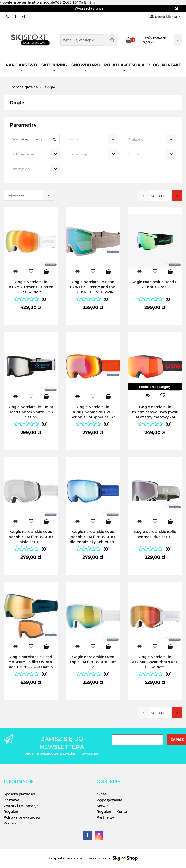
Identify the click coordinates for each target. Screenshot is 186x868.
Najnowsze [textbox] (15, 195)
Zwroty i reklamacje (21, 806)
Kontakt (171, 65)
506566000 (8, 17)
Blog (153, 65)
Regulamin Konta (112, 812)
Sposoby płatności (19, 794)
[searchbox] (144, 140)
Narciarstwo (21, 67)
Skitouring (54, 67)
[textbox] (89, 139)
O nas (102, 794)
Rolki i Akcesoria (124, 67)
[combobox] (93, 139)
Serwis (102, 806)
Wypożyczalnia (109, 800)
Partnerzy (105, 817)
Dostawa (12, 800)
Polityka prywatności (22, 817)
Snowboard (86, 67)
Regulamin (13, 812)
